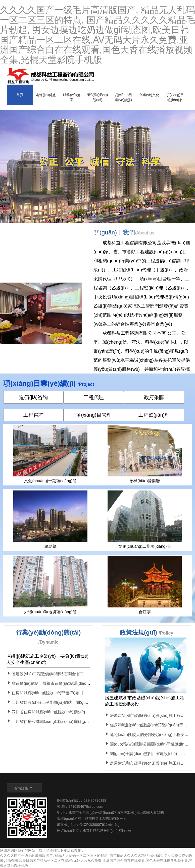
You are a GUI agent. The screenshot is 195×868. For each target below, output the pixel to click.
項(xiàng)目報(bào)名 (175, 97)
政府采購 (154, 397)
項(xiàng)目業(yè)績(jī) (123, 97)
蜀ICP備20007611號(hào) (99, 825)
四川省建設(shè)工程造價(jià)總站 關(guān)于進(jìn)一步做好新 (66, 702)
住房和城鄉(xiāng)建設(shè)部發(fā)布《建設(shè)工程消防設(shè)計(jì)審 (75, 693)
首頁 (20, 95)
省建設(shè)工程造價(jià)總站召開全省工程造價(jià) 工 (57, 674)
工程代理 (94, 397)
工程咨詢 (33, 415)
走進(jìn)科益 (46, 95)
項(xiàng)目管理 (94, 415)
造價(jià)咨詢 (33, 397)
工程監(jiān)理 (154, 415)
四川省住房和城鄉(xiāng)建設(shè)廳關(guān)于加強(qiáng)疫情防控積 (72, 712)
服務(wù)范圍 (71, 97)
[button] (94, 217)
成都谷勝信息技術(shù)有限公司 (108, 831)
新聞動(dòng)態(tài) (97, 97)
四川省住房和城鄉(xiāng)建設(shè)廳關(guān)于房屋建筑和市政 (66, 722)
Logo (51, 76)
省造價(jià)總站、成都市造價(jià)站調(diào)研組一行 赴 (58, 683)
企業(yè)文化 (149, 95)
